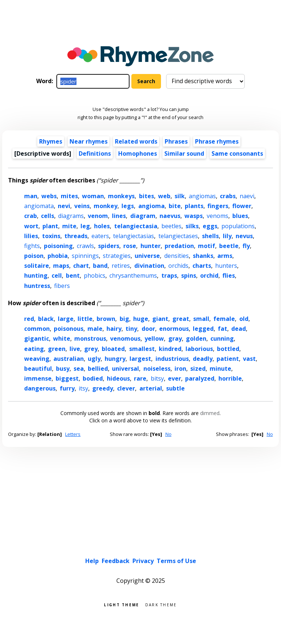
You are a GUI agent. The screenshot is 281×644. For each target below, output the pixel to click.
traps (169, 275)
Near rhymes (89, 141)
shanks (203, 256)
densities (177, 256)
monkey (106, 206)
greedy (103, 388)
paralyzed (200, 378)
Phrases (176, 141)
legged (203, 329)
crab (31, 216)
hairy (114, 329)
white (62, 338)
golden (196, 338)
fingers (218, 206)
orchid (209, 275)
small (201, 319)
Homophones (138, 153)
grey (91, 349)
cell (57, 275)
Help (92, 561)
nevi (64, 206)
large (66, 319)
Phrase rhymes (217, 141)
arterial (151, 388)
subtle (175, 388)
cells (48, 216)
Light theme (121, 604)
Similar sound (184, 153)
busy (63, 369)
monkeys (121, 196)
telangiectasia (136, 226)
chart (81, 266)
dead (239, 329)
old (244, 319)
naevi (247, 196)
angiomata (39, 206)
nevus (244, 236)
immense (38, 378)
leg (85, 226)
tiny (131, 329)
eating (34, 349)
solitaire (37, 266)
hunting (36, 275)
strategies (117, 256)
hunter (151, 246)
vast (249, 359)
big (124, 319)
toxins (51, 236)
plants (194, 206)
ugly (94, 359)
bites (147, 196)
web (164, 196)
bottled (228, 349)
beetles (171, 226)
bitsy (157, 378)
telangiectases (178, 236)
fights (32, 246)
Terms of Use (176, 561)
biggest (67, 378)
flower (242, 206)
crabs (228, 196)
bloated (113, 349)
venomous (125, 338)
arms (225, 256)
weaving (37, 359)
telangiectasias (134, 236)
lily (227, 236)
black (46, 319)
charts (202, 266)
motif (207, 246)
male (95, 329)
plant (50, 226)
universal (125, 369)
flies (229, 275)
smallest (142, 349)
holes (102, 226)
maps (61, 266)
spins (189, 275)
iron (180, 369)
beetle (229, 246)
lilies (31, 236)
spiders (109, 246)
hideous (118, 378)
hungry (115, 359)
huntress (37, 286)
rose (130, 246)
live (75, 349)
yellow (154, 338)
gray (175, 338)
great (181, 319)
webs (49, 196)
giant (160, 319)
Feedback (116, 561)
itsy (83, 388)
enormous (174, 329)
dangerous (40, 388)
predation (179, 246)
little (85, 319)
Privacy (143, 561)
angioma (151, 206)
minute (220, 369)
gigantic (37, 338)
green (57, 349)
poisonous (69, 329)
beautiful (38, 369)
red (29, 319)
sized (198, 369)
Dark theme (161, 604)
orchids (178, 266)
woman (93, 196)
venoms (218, 216)
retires (121, 266)
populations (238, 226)
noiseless (157, 369)
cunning (222, 338)
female (224, 319)
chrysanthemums (133, 275)
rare (140, 378)
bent (73, 275)
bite (175, 206)
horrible (230, 378)
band (100, 266)
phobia (58, 256)
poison (34, 256)
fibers (62, 286)
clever (126, 388)
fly (246, 246)
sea (79, 369)
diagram (143, 216)
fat (222, 329)
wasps (194, 216)
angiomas (202, 196)
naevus (170, 216)
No (168, 434)
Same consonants (237, 153)
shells (210, 236)
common (37, 329)
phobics (95, 275)
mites (69, 196)
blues (240, 216)
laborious (199, 349)
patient (228, 359)
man (31, 196)
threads (76, 236)
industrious (172, 359)
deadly (203, 359)
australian (69, 359)
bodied (93, 378)
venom (98, 216)
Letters (73, 434)
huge (141, 319)
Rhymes (51, 141)
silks (192, 226)
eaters (100, 236)
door (148, 329)
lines (119, 216)
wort (31, 226)
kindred (170, 349)
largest (140, 359)
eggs (210, 226)
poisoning (58, 246)
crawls (85, 246)
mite (69, 226)
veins (82, 206)
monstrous (90, 338)
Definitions (95, 153)
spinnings (85, 256)
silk (180, 196)
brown (106, 319)
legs (128, 206)
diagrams (71, 216)
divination (149, 266)
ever (175, 378)
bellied (98, 369)
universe (147, 256)
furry (67, 388)
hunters (226, 266)
